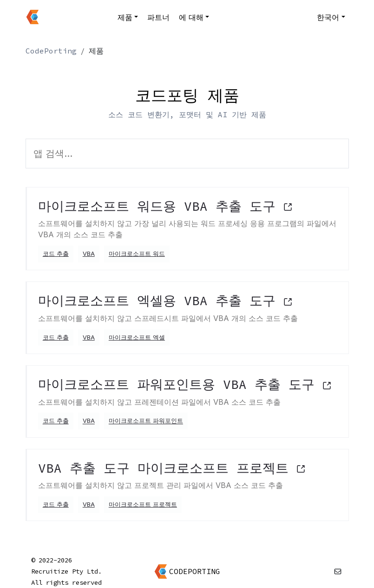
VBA (89, 254)
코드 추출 (56, 254)
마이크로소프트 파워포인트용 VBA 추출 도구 (185, 384)
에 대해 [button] (191, 17)
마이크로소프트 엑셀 (137, 337)
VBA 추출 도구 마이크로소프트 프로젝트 (172, 468)
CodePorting (51, 51)
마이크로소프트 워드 (137, 254)
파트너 (158, 17)
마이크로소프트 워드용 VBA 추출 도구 (165, 206)
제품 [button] (125, 17)
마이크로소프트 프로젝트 (143, 504)
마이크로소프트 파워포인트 (146, 421)
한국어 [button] (328, 17)
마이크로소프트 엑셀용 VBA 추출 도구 (165, 301)
